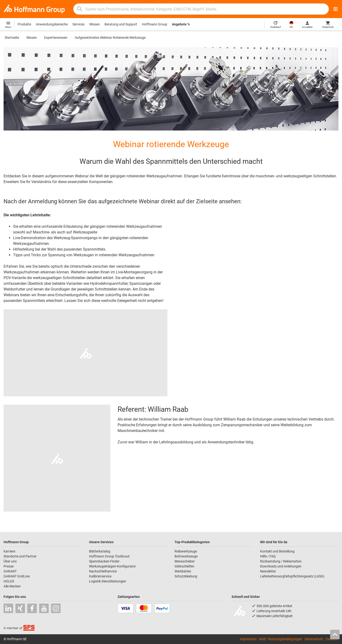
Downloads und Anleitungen (281, 566)
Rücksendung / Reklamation (281, 561)
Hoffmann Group (155, 24)
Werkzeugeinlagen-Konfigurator (112, 566)
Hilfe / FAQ (268, 556)
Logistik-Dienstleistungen (108, 581)
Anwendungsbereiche (52, 24)
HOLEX (9, 581)
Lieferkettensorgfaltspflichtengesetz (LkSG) (292, 576)
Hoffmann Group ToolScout (109, 556)
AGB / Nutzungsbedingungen (280, 639)
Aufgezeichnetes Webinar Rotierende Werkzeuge (110, 38)
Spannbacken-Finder (104, 561)
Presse (9, 566)
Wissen (95, 24)
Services (78, 24)
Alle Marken (12, 586)
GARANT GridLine (17, 576)
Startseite (12, 38)
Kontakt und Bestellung (277, 551)
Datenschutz (314, 639)
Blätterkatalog (100, 551)
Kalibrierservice (100, 576)
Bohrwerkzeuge (186, 556)
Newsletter (268, 571)
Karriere (9, 551)
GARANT (10, 571)
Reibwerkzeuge (186, 551)
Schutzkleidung (186, 576)
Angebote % (181, 24)
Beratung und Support (121, 24)
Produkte (24, 24)
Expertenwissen (56, 38)
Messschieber (185, 561)
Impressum (248, 639)
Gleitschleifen (184, 566)
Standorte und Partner (20, 556)
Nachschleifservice (103, 571)
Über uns (10, 561)
